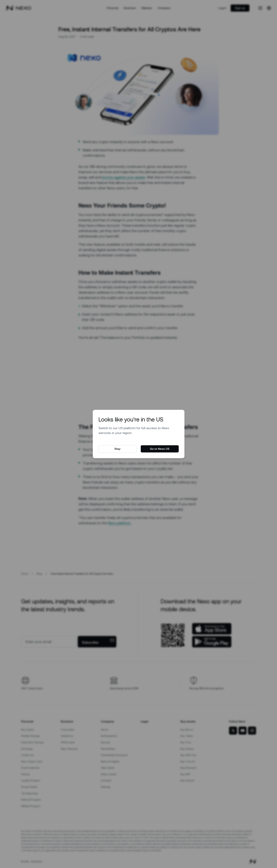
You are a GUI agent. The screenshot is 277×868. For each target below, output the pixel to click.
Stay (117, 449)
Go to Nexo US (160, 449)
